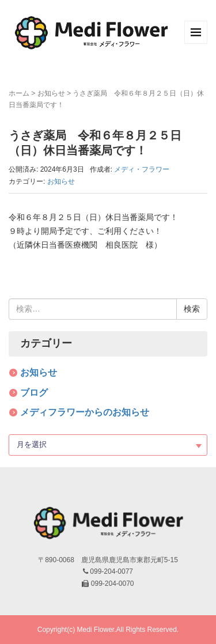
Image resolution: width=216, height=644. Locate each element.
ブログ (34, 393)
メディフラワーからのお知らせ (85, 412)
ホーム (19, 93)
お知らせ (51, 93)
